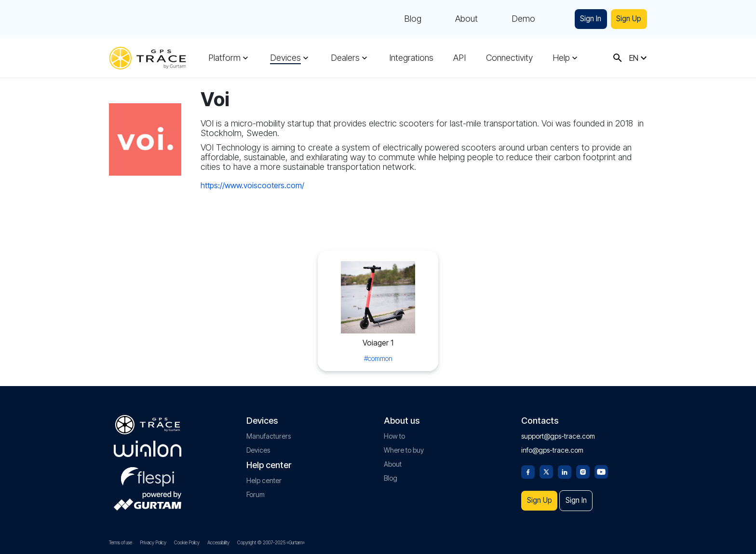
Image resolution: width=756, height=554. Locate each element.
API (458, 58)
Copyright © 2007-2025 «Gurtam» (271, 542)
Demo (510, 19)
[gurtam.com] (148, 443)
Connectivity (507, 58)
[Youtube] (601, 466)
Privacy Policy (153, 542)
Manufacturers (269, 431)
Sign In (581, 19)
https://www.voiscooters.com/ (252, 185)
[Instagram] (583, 466)
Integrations (410, 58)
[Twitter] (546, 466)
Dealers (344, 58)
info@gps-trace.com (552, 445)
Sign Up (626, 19)
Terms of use (121, 542)
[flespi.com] (148, 470)
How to (394, 431)
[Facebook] (528, 466)
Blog (399, 19)
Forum (256, 489)
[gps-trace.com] (148, 58)
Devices (285, 58)
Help (558, 58)
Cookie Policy (187, 542)
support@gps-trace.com (558, 431)
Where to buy (404, 445)
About (453, 19)
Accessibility (218, 542)
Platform (224, 58)
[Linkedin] (565, 466)
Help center (264, 475)
